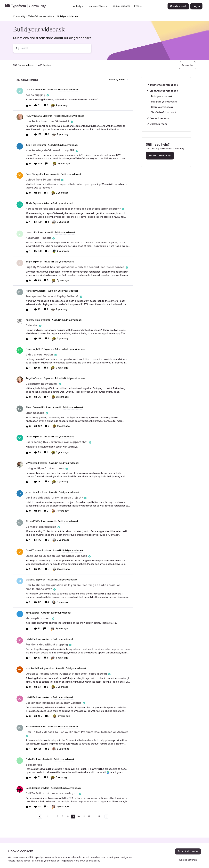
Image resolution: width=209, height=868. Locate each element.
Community (19, 16)
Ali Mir (29, 203)
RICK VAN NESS (34, 116)
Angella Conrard (34, 378)
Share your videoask (162, 107)
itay (28, 613)
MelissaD (30, 580)
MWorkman (32, 463)
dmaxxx (30, 232)
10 (78, 817)
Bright (29, 262)
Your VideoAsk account (164, 112)
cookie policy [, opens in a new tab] (93, 861)
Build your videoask (162, 96)
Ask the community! (160, 156)
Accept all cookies (188, 851)
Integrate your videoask (164, 102)
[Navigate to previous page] (40, 817)
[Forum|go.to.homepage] (27, 6)
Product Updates (121, 6)
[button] (178, 6)
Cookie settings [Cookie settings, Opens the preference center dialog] (188, 860)
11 (84, 817)
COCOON (31, 90)
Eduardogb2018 (34, 349)
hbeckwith (31, 668)
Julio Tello (31, 145)
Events (138, 6)
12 (89, 817)
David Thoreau (34, 550)
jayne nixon (32, 492)
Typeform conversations (162, 85)
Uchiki (29, 639)
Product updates (158, 118)
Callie (29, 759)
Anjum (29, 437)
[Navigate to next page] (106, 817)
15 (99, 817)
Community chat (157, 124)
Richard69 (31, 291)
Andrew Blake (33, 320)
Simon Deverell (34, 407)
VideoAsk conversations (41, 16)
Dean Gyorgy (33, 174)
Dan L (29, 788)
